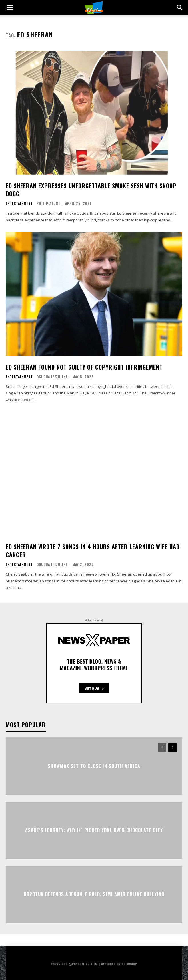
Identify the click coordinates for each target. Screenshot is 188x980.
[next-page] (172, 747)
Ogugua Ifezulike (52, 377)
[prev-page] (162, 747)
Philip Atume (48, 203)
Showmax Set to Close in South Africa (94, 766)
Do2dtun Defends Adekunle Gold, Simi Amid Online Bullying (94, 894)
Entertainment (19, 203)
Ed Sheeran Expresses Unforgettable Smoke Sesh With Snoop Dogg (91, 190)
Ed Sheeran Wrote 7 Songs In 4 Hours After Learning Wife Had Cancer (93, 551)
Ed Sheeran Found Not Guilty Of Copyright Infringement (84, 367)
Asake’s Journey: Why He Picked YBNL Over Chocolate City (94, 830)
